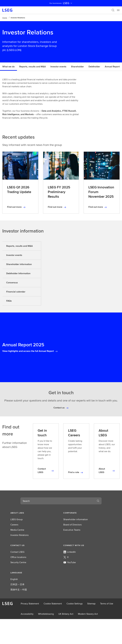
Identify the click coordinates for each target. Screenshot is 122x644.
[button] (35, 513)
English (14, 579)
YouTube (70, 562)
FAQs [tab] (9, 301)
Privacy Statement (30, 604)
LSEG (68, 3)
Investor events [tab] (14, 255)
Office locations (18, 557)
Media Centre (17, 530)
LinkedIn (70, 552)
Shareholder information (76, 519)
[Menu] (118, 10)
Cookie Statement (53, 604)
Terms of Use (107, 604)
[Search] (113, 10)
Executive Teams (72, 530)
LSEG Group (17, 519)
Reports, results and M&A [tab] (19, 246)
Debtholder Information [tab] (18, 273)
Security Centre (18, 562)
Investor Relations (19, 535)
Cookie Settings (75, 604)
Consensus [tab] (12, 283)
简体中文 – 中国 (19, 590)
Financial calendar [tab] (16, 292)
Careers (14, 525)
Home (5, 18)
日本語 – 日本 (17, 584)
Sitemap (91, 604)
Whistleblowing (46, 614)
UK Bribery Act (66, 614)
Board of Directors (72, 525)
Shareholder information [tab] (19, 264)
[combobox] (58, 501)
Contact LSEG (17, 552)
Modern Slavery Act (88, 614)
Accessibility (27, 614)
